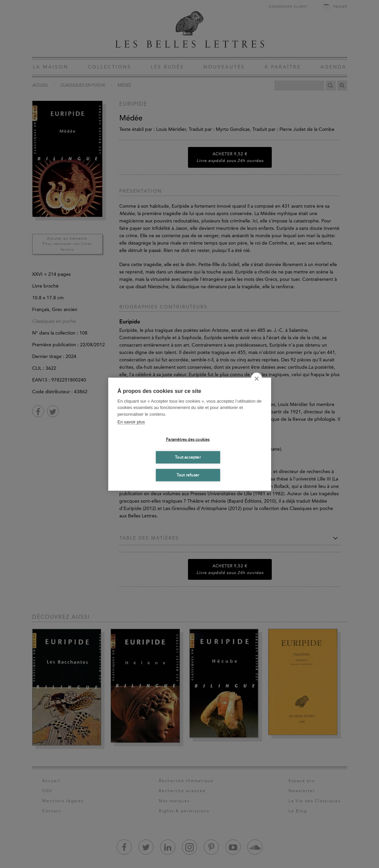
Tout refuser (188, 475)
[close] (257, 378)
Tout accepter (188, 457)
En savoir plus (131, 422)
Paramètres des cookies (188, 440)
